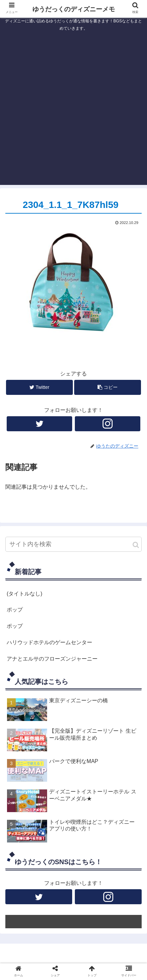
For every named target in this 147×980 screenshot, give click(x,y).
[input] (73, 544)
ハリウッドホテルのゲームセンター (49, 642)
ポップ (15, 610)
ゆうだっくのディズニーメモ (74, 9)
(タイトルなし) (25, 594)
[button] (136, 545)
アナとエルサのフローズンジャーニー (52, 659)
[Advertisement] (73, 111)
